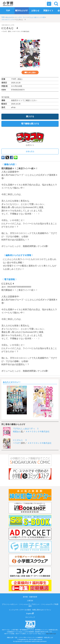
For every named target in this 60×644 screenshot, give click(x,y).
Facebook (12, 157)
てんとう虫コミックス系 (37, 17)
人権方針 (30, 601)
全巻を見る (30, 152)
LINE (16, 157)
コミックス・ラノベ (21, 17)
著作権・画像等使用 (30, 597)
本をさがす (9, 17)
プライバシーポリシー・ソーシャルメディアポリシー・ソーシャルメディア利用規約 (30, 605)
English (30, 613)
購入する (30, 116)
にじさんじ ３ (20, 440)
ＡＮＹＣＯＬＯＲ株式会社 (21, 31)
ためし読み (30, 72)
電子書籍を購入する (30, 124)
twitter (7, 157)
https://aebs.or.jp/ (51, 634)
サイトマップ (30, 617)
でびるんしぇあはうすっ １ (26, 428)
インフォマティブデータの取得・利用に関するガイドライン (30, 610)
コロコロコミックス (8, 19)
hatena (3, 157)
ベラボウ (4, 31)
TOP (3, 17)
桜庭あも (17, 431)
